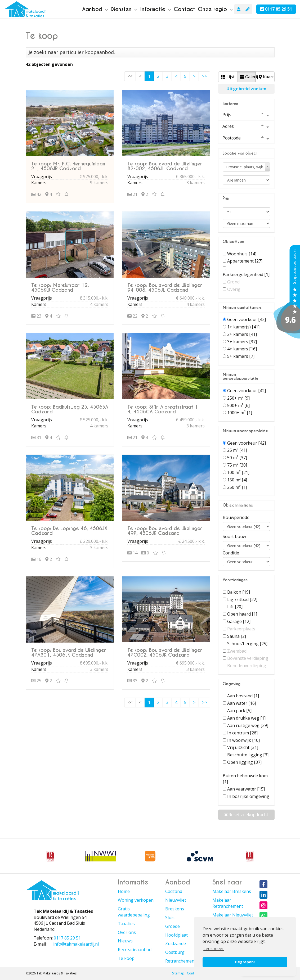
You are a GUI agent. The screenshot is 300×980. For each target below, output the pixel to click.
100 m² (238, 472)
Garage (239, 621)
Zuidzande (176, 943)
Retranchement (181, 961)
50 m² (237, 458)
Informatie (156, 9)
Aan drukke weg (246, 718)
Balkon (239, 592)
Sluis (170, 918)
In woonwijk (243, 740)
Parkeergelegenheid (246, 274)
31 (36, 437)
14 (132, 553)
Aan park (239, 711)
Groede (173, 926)
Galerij (248, 77)
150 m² (237, 480)
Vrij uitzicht (243, 747)
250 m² (237, 487)
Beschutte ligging (248, 755)
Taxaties (126, 924)
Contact (184, 9)
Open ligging (244, 762)
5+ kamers (241, 356)
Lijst (228, 77)
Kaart (266, 77)
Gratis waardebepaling (134, 912)
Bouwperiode (236, 517)
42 (36, 194)
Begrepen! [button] (245, 962)
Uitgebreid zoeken (246, 89)
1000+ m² (240, 413)
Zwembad (237, 651)
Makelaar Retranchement (228, 903)
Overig (234, 289)
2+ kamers (242, 334)
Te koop (126, 958)
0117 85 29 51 (276, 9)
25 (36, 681)
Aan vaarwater (246, 789)
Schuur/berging (247, 644)
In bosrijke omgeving (248, 796)
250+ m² (238, 398)
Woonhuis (242, 254)
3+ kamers (242, 342)
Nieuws (125, 941)
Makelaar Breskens (232, 891)
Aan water (242, 703)
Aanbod (95, 9)
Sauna (237, 636)
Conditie (231, 553)
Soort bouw (234, 536)
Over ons (127, 932)
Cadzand (174, 891)
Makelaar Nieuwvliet (233, 915)
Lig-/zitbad (242, 599)
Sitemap (178, 973)
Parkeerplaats (241, 629)
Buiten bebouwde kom (245, 779)
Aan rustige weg (248, 725)
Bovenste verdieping (248, 658)
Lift (235, 607)
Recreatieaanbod (135, 950)
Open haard (242, 614)
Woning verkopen (136, 900)
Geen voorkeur (247, 319)
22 (132, 316)
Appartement (245, 261)
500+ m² (238, 405)
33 (132, 681)
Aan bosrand (243, 696)
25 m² (237, 450)
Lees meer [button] (214, 949)
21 (132, 194)
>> (204, 76)
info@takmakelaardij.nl (76, 944)
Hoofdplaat (176, 935)
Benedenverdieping (247, 666)
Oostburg (175, 952)
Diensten (124, 9)
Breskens (175, 909)
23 (36, 316)
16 (36, 559)
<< (130, 76)
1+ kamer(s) (243, 327)
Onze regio (215, 9)
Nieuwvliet (176, 900)
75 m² (237, 465)
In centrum (242, 733)
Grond (233, 282)
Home (124, 891)
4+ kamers (242, 349)
